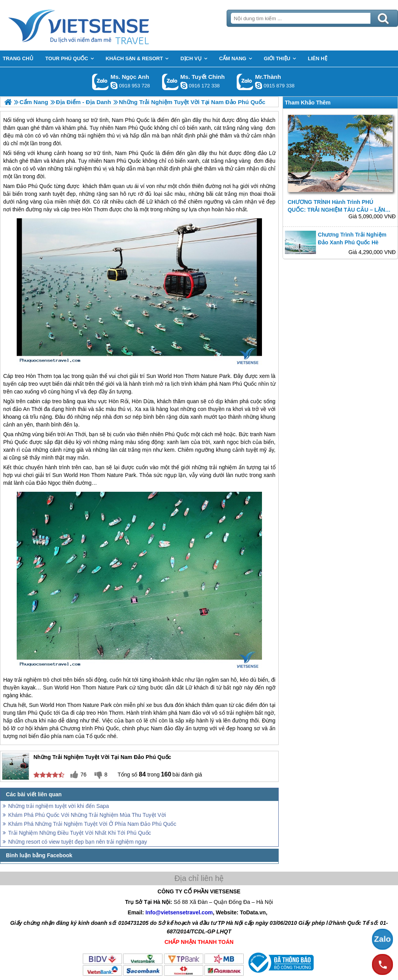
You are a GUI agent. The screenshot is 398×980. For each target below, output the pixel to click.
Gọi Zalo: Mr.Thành (245, 82)
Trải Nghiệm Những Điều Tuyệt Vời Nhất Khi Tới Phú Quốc (80, 833)
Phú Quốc (141, 153)
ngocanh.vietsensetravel (114, 85)
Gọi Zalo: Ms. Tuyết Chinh (170, 82)
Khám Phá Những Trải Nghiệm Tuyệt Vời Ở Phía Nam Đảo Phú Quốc (92, 824)
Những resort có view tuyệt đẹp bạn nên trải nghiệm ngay (78, 842)
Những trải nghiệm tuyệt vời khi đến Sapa (58, 806)
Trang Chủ (98, 25)
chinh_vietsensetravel (184, 85)
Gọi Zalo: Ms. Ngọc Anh (100, 82)
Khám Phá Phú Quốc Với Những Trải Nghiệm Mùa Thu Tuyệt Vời (87, 815)
